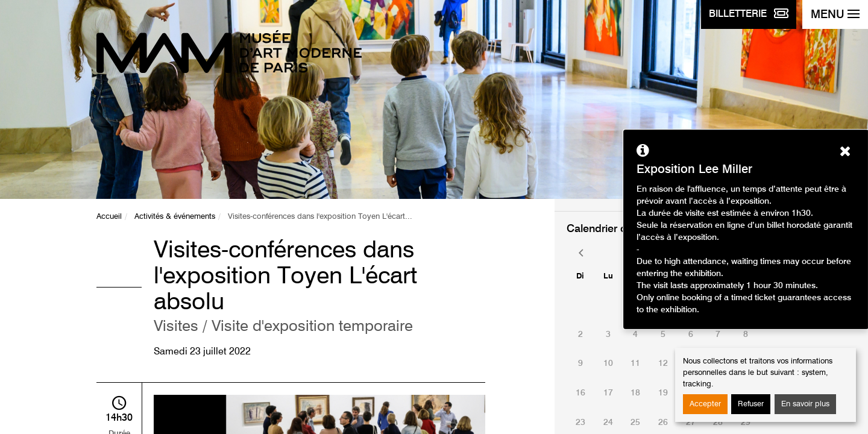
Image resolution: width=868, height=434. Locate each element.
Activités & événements (175, 217)
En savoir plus (805, 404)
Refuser (751, 404)
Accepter (705, 404)
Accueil (109, 217)
